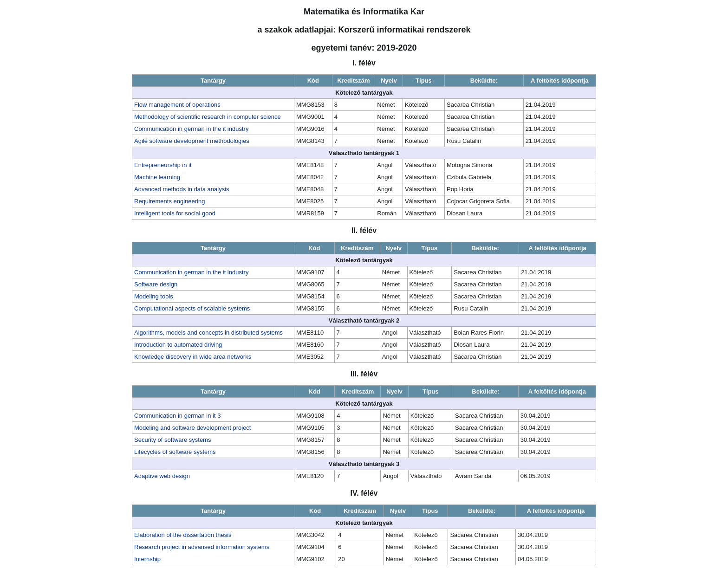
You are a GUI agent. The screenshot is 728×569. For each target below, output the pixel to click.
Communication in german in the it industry (191, 129)
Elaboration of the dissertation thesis (183, 535)
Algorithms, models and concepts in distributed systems (208, 333)
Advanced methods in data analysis (182, 189)
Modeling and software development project (192, 428)
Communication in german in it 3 (177, 416)
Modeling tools (154, 296)
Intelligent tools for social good (175, 213)
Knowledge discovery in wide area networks (193, 357)
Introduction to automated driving (178, 345)
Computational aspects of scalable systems (192, 308)
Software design (156, 284)
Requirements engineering (169, 201)
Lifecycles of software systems (175, 452)
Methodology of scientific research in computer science (208, 117)
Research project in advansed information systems (202, 547)
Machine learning (157, 177)
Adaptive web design (162, 476)
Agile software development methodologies (192, 141)
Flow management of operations (177, 105)
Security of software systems (172, 440)
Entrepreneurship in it (163, 165)
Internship (147, 559)
